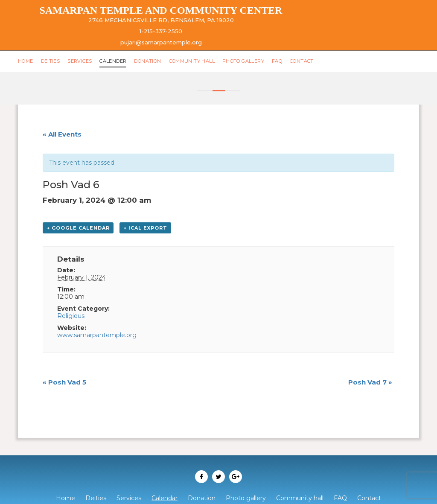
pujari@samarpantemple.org (161, 42)
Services (80, 61)
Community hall (192, 61)
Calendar (165, 498)
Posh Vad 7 (370, 382)
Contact (302, 61)
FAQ (277, 61)
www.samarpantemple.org (97, 335)
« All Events (62, 134)
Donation (147, 61)
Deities (51, 61)
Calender (113, 61)
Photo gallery (243, 61)
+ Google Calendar (78, 228)
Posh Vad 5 (64, 382)
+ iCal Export (145, 228)
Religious (71, 316)
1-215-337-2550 (161, 31)
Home (26, 61)
